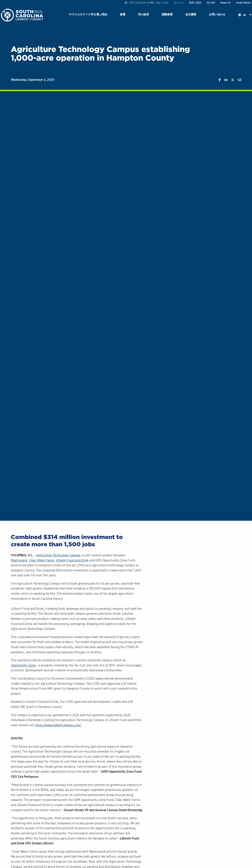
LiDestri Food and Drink (72, 560)
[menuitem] (88, 15)
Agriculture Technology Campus (58, 555)
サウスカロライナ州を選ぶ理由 (88, 14)
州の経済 (144, 14)
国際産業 (167, 14)
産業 (123, 14)
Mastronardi (19, 560)
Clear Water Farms (42, 560)
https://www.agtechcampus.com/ (58, 725)
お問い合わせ (217, 14)
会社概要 (191, 14)
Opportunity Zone (24, 665)
